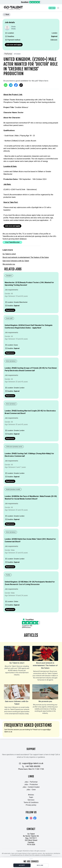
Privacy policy (31, 805)
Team (31, 797)
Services (31, 800)
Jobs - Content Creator (31, 787)
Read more (10, 310)
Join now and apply (14, 45)
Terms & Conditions (31, 802)
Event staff (9, 318)
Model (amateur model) (13, 489)
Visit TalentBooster (12, 242)
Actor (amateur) (11, 361)
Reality (8, 575)
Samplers (9, 276)
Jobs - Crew (31, 790)
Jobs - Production (31, 784)
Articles (31, 795)
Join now (52, 8)
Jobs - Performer (31, 782)
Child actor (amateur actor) (14, 447)
